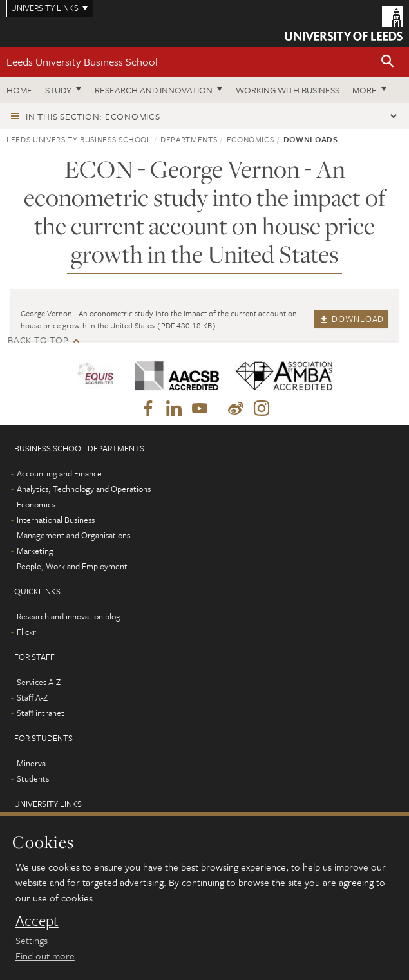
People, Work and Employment (72, 566)
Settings (32, 940)
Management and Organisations (73, 535)
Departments (189, 139)
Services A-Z (39, 682)
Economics (251, 139)
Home (19, 90)
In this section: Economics (93, 116)
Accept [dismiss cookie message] (37, 921)
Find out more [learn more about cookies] (45, 956)
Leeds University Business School (82, 61)
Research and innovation (154, 90)
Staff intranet (41, 713)
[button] (388, 62)
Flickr (26, 632)
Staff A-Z (32, 697)
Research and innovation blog (69, 616)
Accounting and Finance (59, 473)
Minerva (31, 763)
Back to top (38, 340)
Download (351, 319)
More (365, 90)
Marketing (35, 551)
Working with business (288, 90)
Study (58, 90)
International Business (56, 520)
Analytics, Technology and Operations (84, 489)
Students (33, 778)
